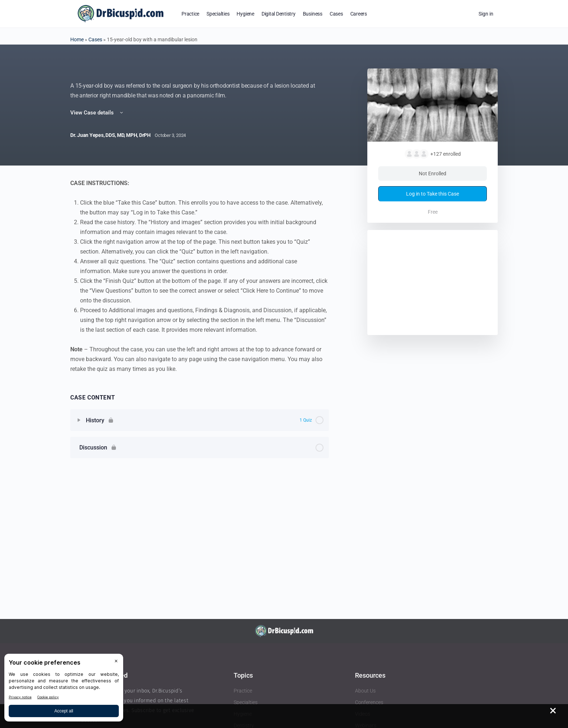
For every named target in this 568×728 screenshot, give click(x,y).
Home (77, 39)
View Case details (97, 113)
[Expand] (79, 420)
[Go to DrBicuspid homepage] (120, 13)
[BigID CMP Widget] (64, 689)
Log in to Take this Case (433, 194)
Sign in (486, 14)
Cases (95, 39)
